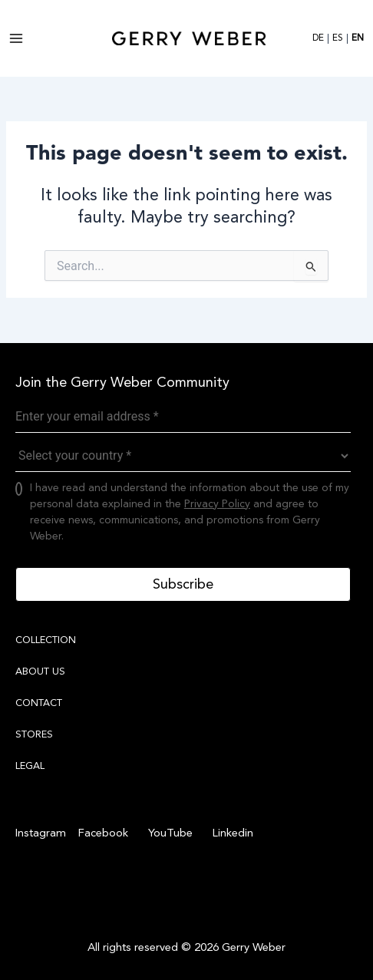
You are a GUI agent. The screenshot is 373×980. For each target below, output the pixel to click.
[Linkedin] (231, 834)
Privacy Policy (217, 504)
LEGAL (30, 766)
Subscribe (183, 584)
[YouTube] (168, 834)
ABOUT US (40, 671)
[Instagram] (41, 834)
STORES (34, 734)
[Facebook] (101, 834)
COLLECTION (46, 640)
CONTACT (39, 703)
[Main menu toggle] (16, 38)
